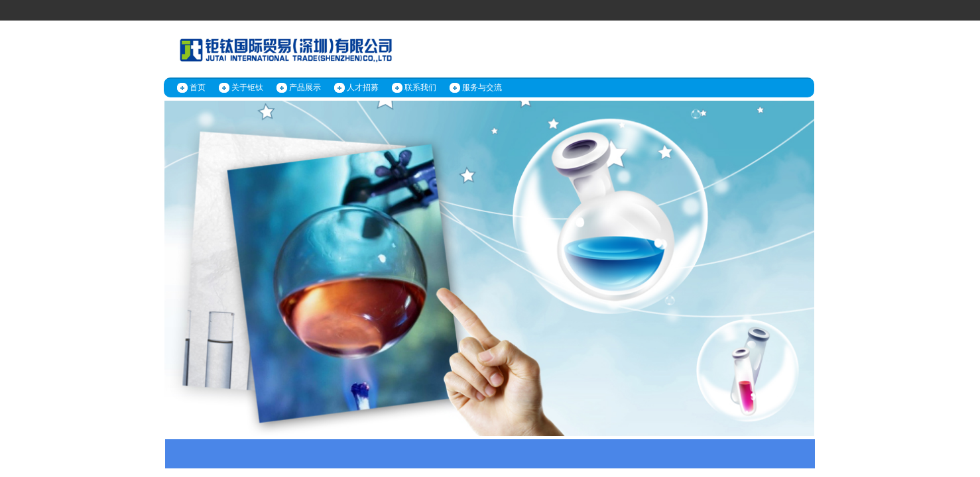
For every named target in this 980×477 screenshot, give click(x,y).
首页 (198, 87)
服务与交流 (482, 87)
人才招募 (363, 87)
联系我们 (420, 87)
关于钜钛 (247, 87)
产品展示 (305, 87)
